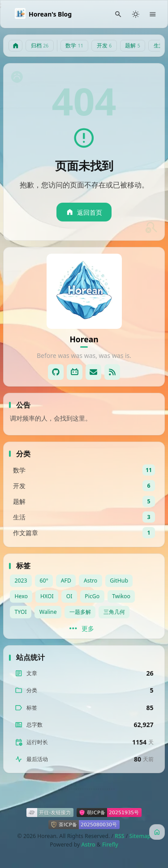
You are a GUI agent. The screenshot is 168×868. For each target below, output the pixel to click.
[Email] (93, 372)
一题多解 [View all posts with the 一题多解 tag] (80, 612)
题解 (133, 45)
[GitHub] (56, 372)
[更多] (84, 629)
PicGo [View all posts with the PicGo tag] (92, 596)
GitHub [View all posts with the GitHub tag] (119, 581)
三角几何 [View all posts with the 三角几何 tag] (114, 612)
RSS (119, 836)
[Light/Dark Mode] (136, 14)
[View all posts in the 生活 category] (84, 517)
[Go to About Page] (84, 291)
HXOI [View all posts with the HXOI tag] (47, 596)
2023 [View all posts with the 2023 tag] (21, 581)
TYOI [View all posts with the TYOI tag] (21, 612)
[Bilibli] (75, 372)
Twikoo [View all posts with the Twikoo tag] (121, 596)
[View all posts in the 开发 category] (84, 486)
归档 (40, 45)
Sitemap (140, 836)
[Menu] (153, 14)
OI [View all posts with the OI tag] (69, 596)
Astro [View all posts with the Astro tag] (90, 581)
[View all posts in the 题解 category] (84, 501)
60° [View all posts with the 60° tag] (44, 581)
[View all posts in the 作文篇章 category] (84, 533)
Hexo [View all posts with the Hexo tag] (21, 596)
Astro (88, 845)
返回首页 (84, 212)
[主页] (16, 46)
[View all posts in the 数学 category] (84, 470)
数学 (74, 45)
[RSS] (112, 372)
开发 (104, 45)
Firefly (110, 845)
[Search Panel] (118, 14)
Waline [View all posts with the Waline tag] (48, 612)
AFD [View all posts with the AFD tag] (66, 581)
